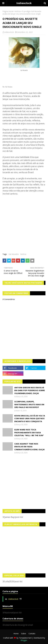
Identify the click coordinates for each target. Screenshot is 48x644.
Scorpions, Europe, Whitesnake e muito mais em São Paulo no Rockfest (29, 404)
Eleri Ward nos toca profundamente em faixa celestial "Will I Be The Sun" (29, 432)
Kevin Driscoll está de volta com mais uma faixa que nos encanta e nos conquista (30, 418)
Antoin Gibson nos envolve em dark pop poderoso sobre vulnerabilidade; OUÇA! (30, 390)
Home (16, 634)
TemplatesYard (25, 638)
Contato (32, 634)
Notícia (18, 11)
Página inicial (8, 11)
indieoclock (9, 32)
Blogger (24, 640)
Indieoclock (24, 3)
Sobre (24, 634)
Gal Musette (14, 254)
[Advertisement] (24, 481)
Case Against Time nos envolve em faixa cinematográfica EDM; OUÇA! (29, 447)
